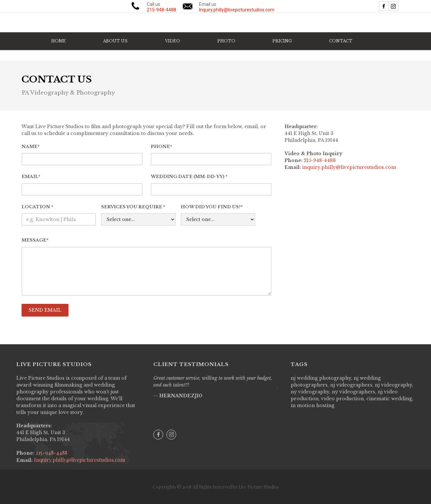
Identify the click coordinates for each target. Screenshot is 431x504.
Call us (162, 7)
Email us (237, 7)
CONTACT (341, 41)
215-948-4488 (51, 457)
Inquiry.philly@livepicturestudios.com (79, 464)
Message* (35, 240)
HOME (59, 41)
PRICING (282, 41)
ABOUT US (115, 41)
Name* (31, 147)
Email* (31, 177)
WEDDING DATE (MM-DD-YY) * (189, 177)
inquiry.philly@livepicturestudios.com (349, 167)
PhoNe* (161, 147)
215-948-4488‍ (320, 160)
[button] (173, 41)
